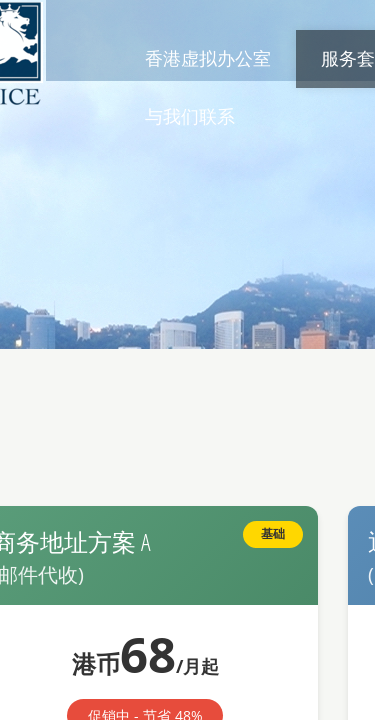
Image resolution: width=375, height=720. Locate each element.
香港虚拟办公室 (208, 58)
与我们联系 (190, 116)
